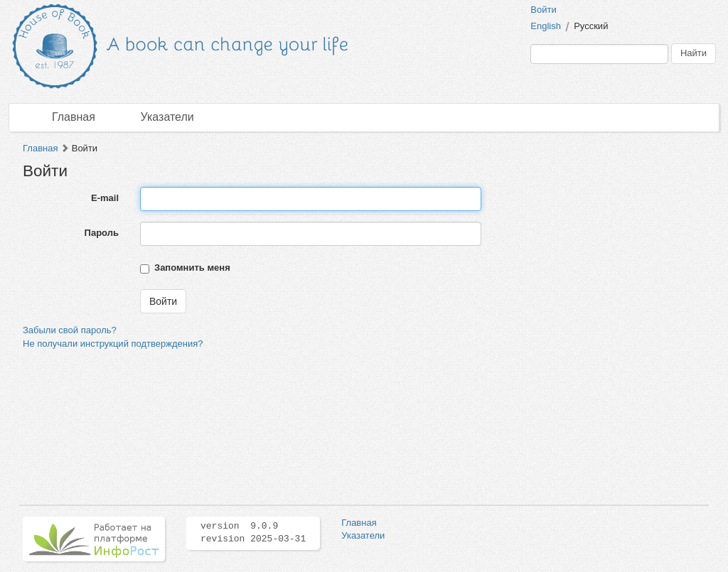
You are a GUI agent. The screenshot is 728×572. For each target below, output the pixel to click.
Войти (543, 10)
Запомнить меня (192, 268)
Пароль (102, 233)
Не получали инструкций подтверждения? (113, 344)
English (546, 26)
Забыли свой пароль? (70, 330)
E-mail (105, 198)
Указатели (167, 117)
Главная (74, 117)
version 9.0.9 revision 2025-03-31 (253, 533)
